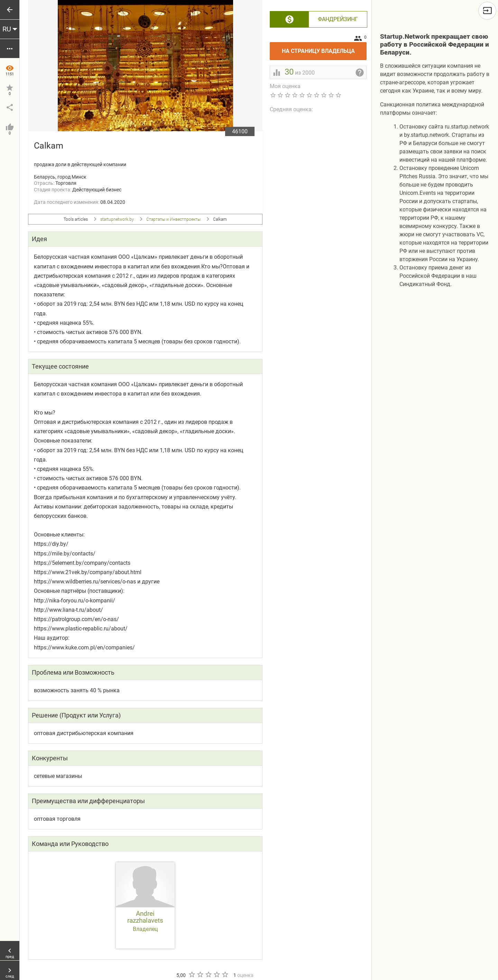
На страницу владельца (324, 48)
